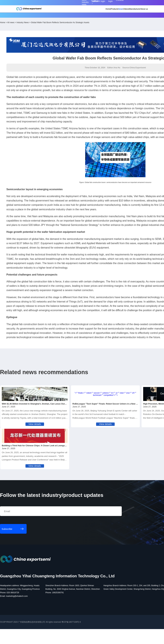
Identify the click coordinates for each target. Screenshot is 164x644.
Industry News (43, 19)
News (106, 11)
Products (97, 11)
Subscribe (49, 3)
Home (88, 11)
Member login (121, 3)
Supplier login (130, 3)
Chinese (140, 3)
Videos (114, 11)
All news (31, 19)
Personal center (111, 3)
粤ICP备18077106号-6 (92, 640)
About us (138, 11)
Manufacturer (126, 11)
